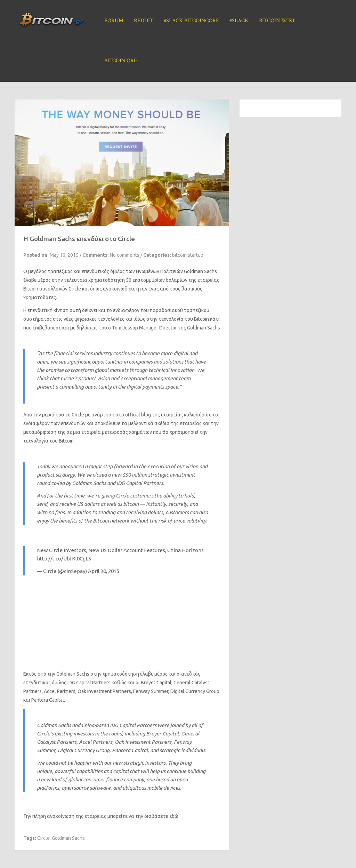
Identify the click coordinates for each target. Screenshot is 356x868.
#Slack (239, 21)
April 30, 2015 (104, 571)
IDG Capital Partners (89, 683)
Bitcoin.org (121, 61)
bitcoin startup (188, 255)
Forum (114, 21)
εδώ (174, 816)
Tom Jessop (125, 328)
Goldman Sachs (68, 838)
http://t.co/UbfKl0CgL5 (64, 559)
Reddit (144, 21)
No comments (125, 255)
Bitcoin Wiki (277, 21)
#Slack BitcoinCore (191, 21)
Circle (75, 289)
